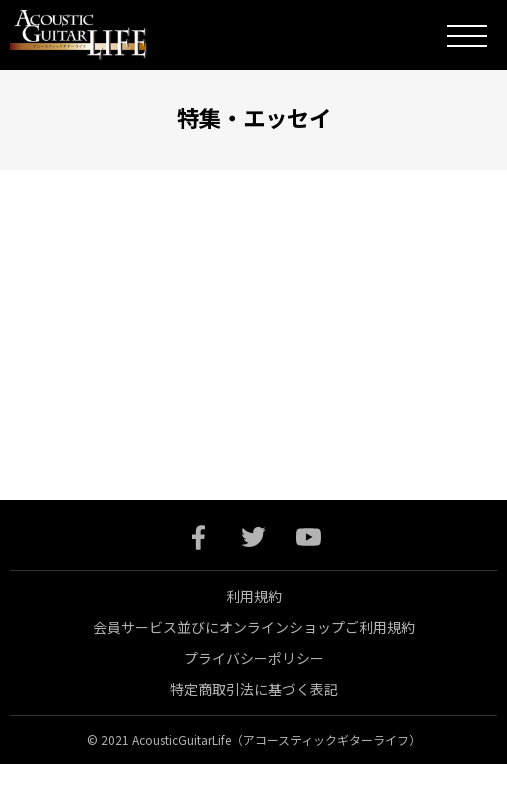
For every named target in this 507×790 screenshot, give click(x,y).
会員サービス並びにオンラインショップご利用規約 (254, 627)
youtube (308, 537)
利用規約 (254, 596)
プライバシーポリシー (254, 658)
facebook (198, 537)
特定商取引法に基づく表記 (254, 689)
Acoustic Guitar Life (92, 35)
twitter (253, 537)
